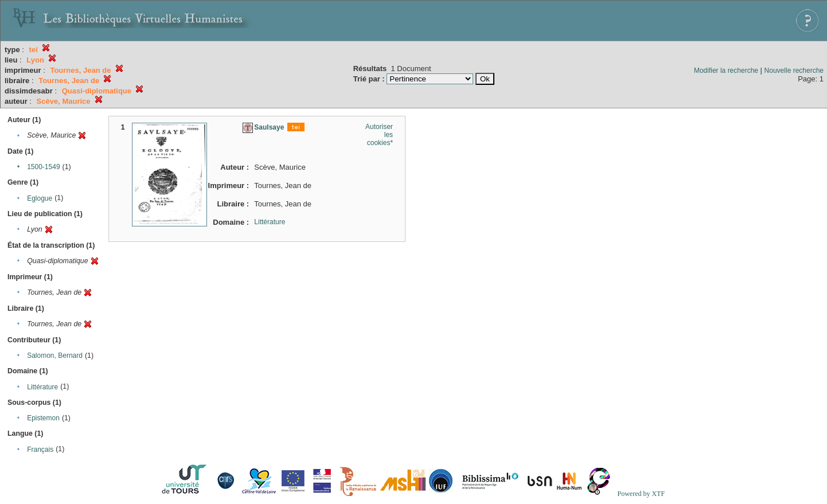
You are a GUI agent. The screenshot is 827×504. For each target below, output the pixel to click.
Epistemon (43, 418)
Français (40, 450)
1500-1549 (43, 167)
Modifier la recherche (726, 71)
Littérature (42, 387)
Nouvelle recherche (794, 71)
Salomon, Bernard (55, 355)
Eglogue (40, 198)
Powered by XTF (641, 494)
